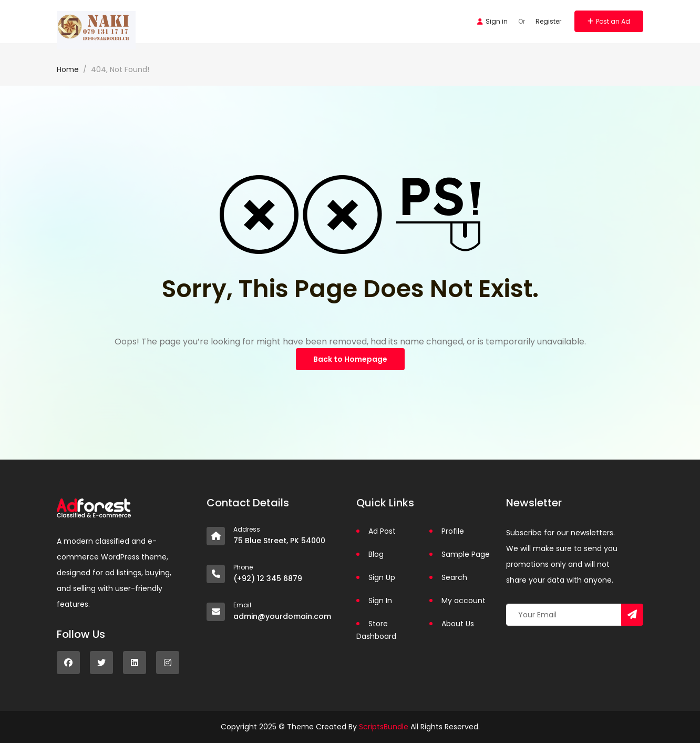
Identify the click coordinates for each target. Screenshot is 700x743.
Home (68, 69)
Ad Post (382, 531)
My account (464, 600)
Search (454, 577)
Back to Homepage (350, 359)
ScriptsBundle (384, 727)
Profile (453, 531)
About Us (458, 624)
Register (548, 21)
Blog (376, 554)
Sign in (492, 21)
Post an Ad (609, 21)
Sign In (380, 600)
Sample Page (466, 554)
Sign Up (382, 577)
